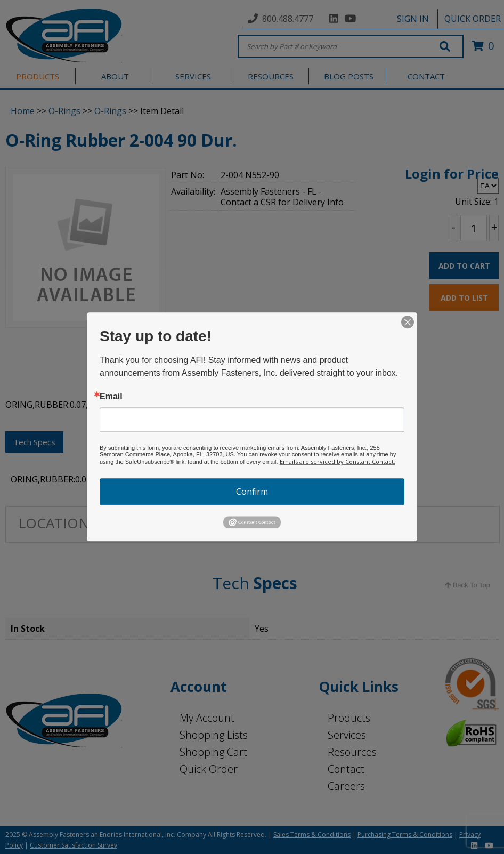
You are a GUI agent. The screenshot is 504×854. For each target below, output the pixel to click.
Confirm (252, 492)
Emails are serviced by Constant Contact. (338, 461)
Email (111, 397)
